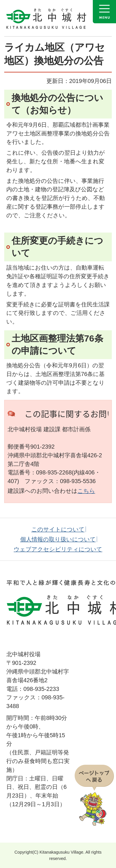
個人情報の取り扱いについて (58, 539)
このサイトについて (58, 529)
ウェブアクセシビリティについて (58, 549)
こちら (86, 491)
